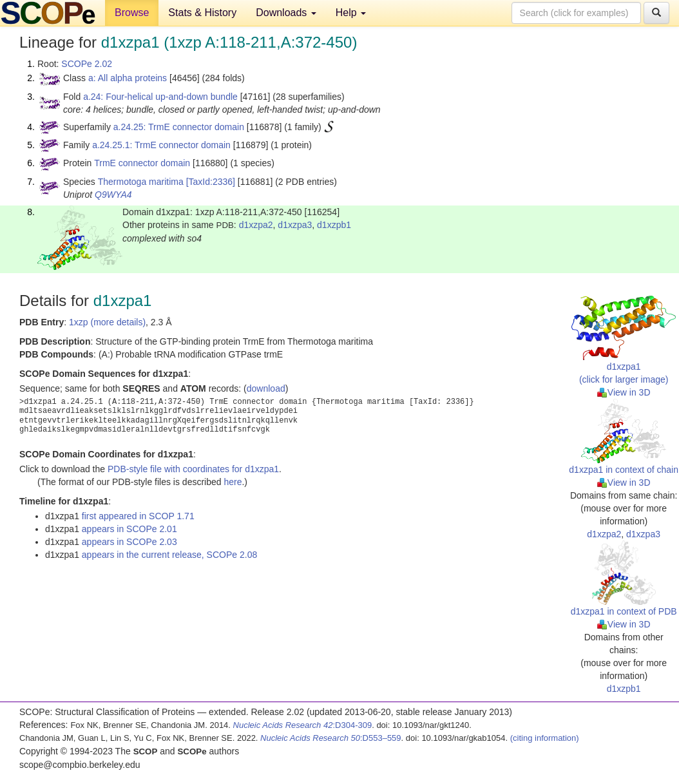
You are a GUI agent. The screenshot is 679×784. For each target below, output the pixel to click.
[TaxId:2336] (211, 182)
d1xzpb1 (334, 225)
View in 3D (624, 392)
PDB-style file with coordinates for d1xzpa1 (193, 469)
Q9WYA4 (113, 195)
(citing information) (545, 738)
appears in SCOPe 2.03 (129, 542)
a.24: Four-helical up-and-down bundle (160, 97)
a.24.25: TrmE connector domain (179, 127)
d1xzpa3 (295, 225)
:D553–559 (331, 738)
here (233, 482)
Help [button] (351, 13)
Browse (132, 13)
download (266, 388)
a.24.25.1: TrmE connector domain (161, 145)
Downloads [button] (286, 13)
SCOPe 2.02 (87, 64)
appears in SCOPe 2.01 (129, 529)
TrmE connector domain (142, 163)
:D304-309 (303, 725)
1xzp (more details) (107, 322)
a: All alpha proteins (128, 78)
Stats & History (202, 13)
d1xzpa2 (256, 225)
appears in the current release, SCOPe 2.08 (169, 555)
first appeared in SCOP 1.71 (138, 516)
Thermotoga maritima (141, 182)
